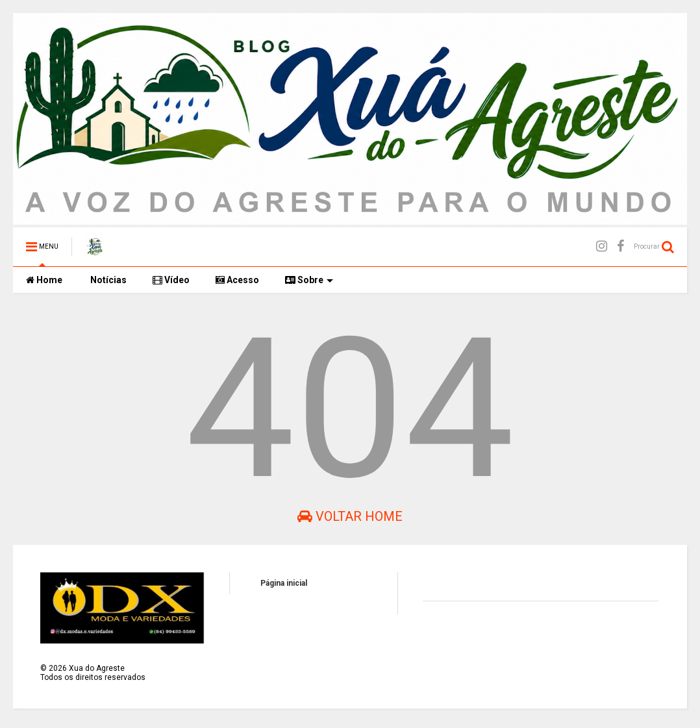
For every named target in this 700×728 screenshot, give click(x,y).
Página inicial (284, 583)
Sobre (309, 280)
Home (44, 280)
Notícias (107, 280)
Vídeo (171, 280)
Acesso (237, 280)
